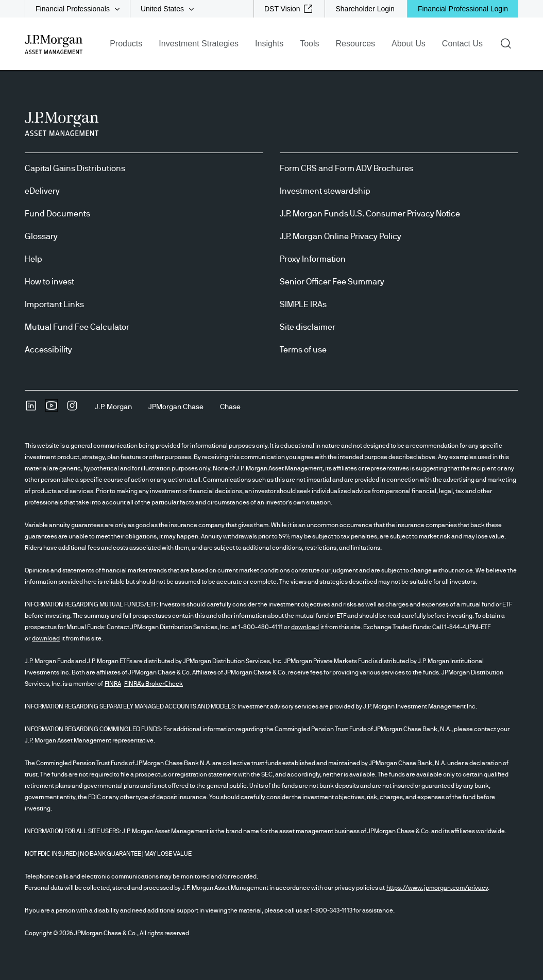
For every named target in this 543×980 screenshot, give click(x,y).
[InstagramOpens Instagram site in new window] (72, 409)
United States (162, 9)
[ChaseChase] (230, 407)
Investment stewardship (325, 191)
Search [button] (509, 43)
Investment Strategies (199, 44)
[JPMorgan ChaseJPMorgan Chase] (176, 407)
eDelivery (42, 191)
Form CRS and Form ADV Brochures (346, 168)
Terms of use (303, 350)
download (305, 627)
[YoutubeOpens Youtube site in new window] (52, 409)
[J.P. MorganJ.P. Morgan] (113, 407)
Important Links (54, 305)
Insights (269, 44)
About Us (409, 44)
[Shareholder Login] (365, 9)
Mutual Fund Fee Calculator (77, 327)
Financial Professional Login (463, 9)
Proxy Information (313, 259)
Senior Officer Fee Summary (332, 282)
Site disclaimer (308, 327)
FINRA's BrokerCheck (154, 684)
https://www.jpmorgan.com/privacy (437, 888)
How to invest (49, 282)
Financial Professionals (73, 9)
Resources (355, 44)
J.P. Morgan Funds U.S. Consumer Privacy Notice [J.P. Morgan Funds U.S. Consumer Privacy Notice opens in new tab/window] (370, 214)
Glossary (41, 236)
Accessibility (48, 350)
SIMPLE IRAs (303, 305)
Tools (309, 44)
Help (33, 259)
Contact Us (462, 44)
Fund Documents (57, 214)
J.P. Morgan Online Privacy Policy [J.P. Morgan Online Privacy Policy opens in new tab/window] (341, 236)
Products (126, 44)
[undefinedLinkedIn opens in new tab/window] (31, 409)
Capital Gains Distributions (75, 168)
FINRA (113, 684)
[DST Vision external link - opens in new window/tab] (289, 9)
